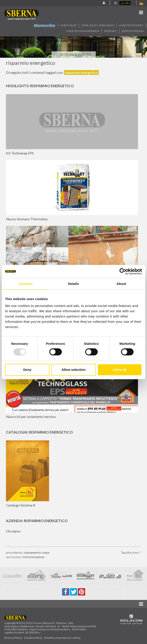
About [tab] (121, 284)
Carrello (125, 3)
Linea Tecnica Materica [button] (83, 31)
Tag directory (130, 552)
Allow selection (73, 370)
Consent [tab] (26, 284)
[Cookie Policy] (33, 638)
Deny (27, 370)
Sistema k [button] (110, 31)
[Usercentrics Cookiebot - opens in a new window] (123, 271)
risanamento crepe (37, 552)
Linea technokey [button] (131, 25)
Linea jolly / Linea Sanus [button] (98, 25)
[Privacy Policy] (13, 638)
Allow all (120, 370)
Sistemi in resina (132, 31)
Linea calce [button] (68, 25)
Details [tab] (73, 284)
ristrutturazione (34, 557)
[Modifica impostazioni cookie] (62, 638)
